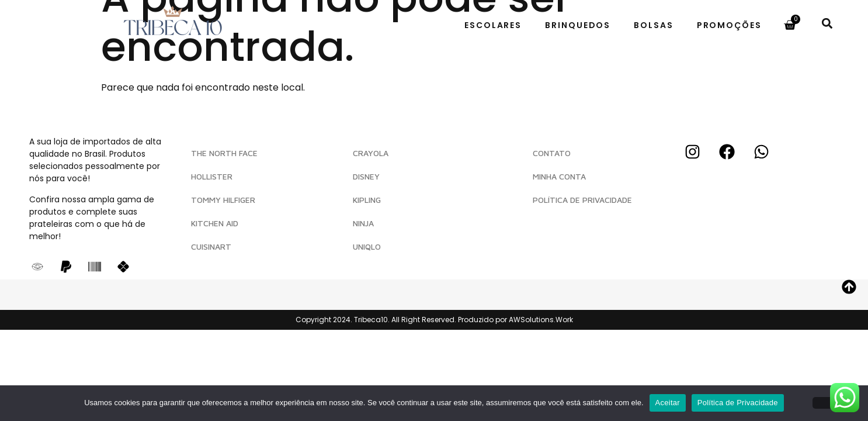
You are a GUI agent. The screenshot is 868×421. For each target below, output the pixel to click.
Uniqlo (367, 246)
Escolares (493, 25)
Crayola (371, 153)
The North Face (224, 153)
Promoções (729, 25)
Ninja (363, 223)
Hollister (212, 176)
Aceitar (668, 403)
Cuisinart (211, 246)
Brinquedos (578, 25)
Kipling (367, 200)
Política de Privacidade (738, 403)
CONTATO (552, 153)
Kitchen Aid (215, 223)
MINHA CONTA (559, 176)
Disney (366, 176)
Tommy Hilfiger (223, 200)
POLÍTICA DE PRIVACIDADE (582, 200)
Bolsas (653, 25)
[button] (827, 23)
